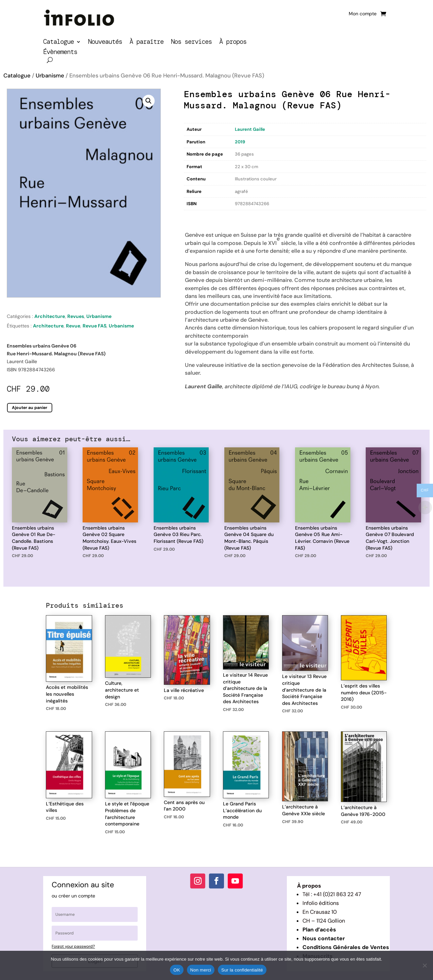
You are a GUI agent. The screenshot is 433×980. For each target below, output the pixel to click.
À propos (233, 43)
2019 (240, 142)
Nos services (191, 43)
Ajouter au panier (30, 408)
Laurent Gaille (250, 129)
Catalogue (58, 43)
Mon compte (363, 14)
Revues (76, 316)
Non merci (201, 970)
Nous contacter (324, 938)
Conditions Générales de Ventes (346, 947)
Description (198, 217)
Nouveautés (105, 43)
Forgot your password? (73, 946)
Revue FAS (94, 326)
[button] (149, 101)
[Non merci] (425, 965)
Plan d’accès (319, 930)
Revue (73, 326)
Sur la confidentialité (242, 970)
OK (177, 970)
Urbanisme (50, 76)
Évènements (60, 53)
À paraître (146, 43)
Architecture (50, 316)
